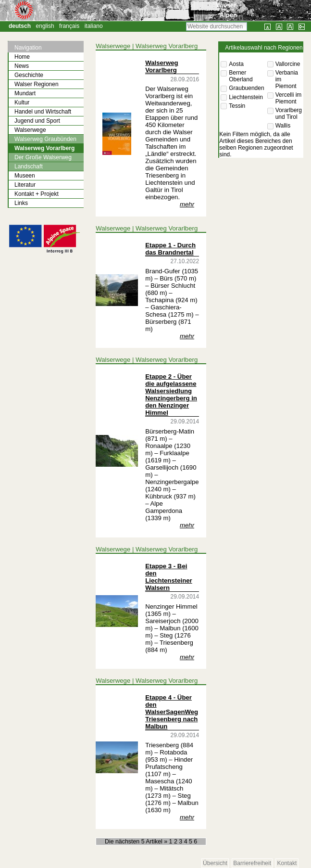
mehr (187, 204)
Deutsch (20, 26)
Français (69, 26)
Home (22, 57)
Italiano (94, 26)
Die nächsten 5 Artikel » (137, 842)
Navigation (28, 48)
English (45, 26)
